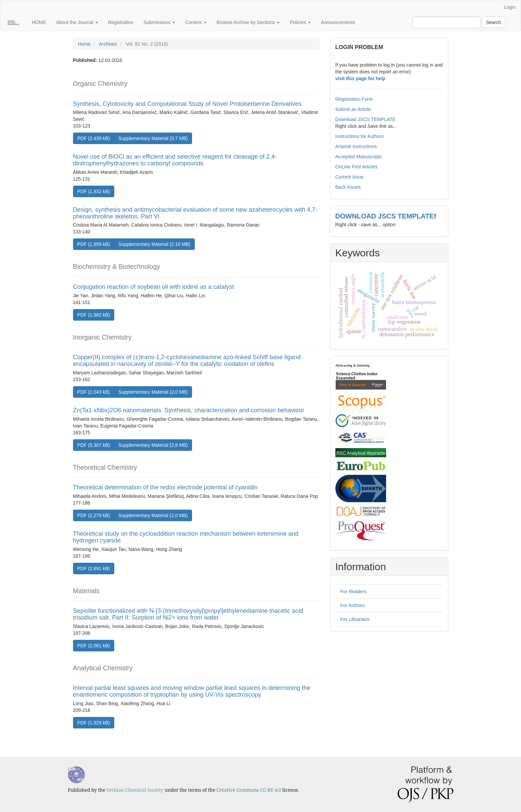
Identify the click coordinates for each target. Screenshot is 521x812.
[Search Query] (446, 22)
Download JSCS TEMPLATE (365, 119)
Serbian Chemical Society (135, 790)
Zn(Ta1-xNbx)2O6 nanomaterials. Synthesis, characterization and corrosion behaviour (189, 410)
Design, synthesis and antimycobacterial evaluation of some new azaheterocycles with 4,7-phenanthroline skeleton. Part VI (195, 213)
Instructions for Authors (360, 136)
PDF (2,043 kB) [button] (94, 392)
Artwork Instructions (356, 146)
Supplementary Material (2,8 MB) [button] (153, 445)
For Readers (354, 591)
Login (510, 7)
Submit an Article (353, 109)
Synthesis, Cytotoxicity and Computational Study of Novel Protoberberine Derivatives (187, 104)
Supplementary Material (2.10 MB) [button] (154, 244)
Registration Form (354, 99)
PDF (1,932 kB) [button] (94, 191)
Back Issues (348, 187)
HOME (39, 22)
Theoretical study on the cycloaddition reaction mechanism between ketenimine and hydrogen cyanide (186, 537)
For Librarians (355, 619)
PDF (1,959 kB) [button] (94, 244)
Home (84, 44)
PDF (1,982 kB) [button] (94, 315)
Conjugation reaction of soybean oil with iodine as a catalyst (153, 287)
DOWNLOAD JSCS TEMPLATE (385, 216)
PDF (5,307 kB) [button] (94, 445)
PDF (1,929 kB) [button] (94, 723)
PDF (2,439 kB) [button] (94, 138)
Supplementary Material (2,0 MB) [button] (153, 392)
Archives (108, 44)
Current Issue (350, 177)
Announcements (338, 22)
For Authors (353, 605)
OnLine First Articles (357, 167)
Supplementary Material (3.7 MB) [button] (153, 138)
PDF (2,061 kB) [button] (94, 646)
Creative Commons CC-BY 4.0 (249, 790)
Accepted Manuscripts (359, 157)
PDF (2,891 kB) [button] (94, 569)
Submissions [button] (159, 22)
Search (494, 22)
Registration (121, 22)
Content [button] (196, 22)
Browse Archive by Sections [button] (248, 22)
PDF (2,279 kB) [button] (94, 515)
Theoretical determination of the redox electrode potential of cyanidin (165, 487)
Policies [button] (300, 22)
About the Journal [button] (77, 22)
